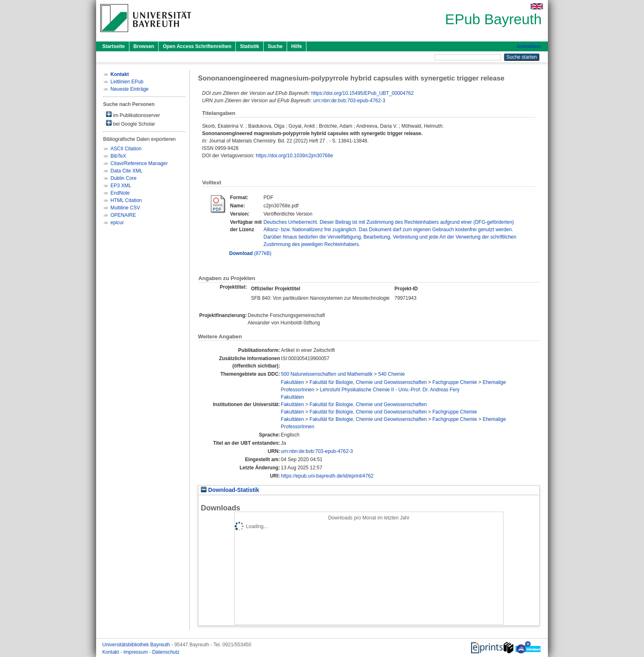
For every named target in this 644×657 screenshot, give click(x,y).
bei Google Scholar (130, 123)
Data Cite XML (126, 171)
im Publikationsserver (133, 115)
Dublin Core (123, 178)
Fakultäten (292, 382)
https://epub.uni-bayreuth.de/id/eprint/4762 (327, 476)
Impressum (136, 652)
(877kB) (250, 253)
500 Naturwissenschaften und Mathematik (327, 374)
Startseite (114, 46)
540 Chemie (392, 374)
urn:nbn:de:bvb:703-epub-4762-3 (349, 101)
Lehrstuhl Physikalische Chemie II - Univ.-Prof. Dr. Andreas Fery (390, 390)
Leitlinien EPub (127, 82)
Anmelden (529, 46)
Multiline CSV (125, 208)
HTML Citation (126, 200)
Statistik (250, 46)
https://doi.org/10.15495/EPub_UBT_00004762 (363, 93)
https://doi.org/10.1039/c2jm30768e (294, 156)
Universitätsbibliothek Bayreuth (137, 645)
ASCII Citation (126, 149)
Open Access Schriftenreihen (197, 46)
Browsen (144, 46)
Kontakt (111, 652)
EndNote (120, 193)
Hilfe (297, 46)
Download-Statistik (230, 490)
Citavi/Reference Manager (139, 163)
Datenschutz (166, 652)
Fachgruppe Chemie (455, 382)
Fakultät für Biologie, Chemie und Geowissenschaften (368, 382)
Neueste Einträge (130, 89)
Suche (275, 46)
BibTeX (118, 156)
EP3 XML (121, 186)
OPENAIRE (123, 215)
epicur (117, 223)
